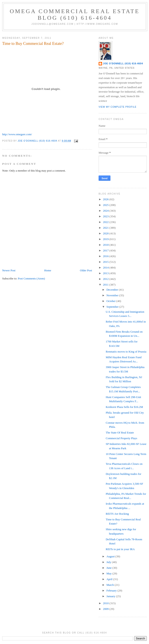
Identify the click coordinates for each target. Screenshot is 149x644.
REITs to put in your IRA (120, 549)
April (110, 579)
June (109, 568)
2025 (106, 205)
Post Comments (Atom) (32, 278)
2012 (106, 279)
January (111, 596)
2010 (106, 603)
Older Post (86, 270)
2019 (106, 239)
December (113, 290)
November (113, 295)
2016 (106, 256)
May (109, 573)
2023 (106, 216)
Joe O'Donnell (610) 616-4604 (123, 64)
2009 (106, 609)
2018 (106, 245)
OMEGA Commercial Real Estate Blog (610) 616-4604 (75, 15)
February (112, 590)
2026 (106, 199)
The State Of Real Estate (120, 433)
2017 (106, 250)
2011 (106, 285)
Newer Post (9, 270)
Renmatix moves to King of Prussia (126, 352)
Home (48, 270)
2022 (106, 222)
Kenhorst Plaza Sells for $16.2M (124, 407)
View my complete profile (118, 107)
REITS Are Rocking (117, 514)
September (113, 307)
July (109, 562)
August (111, 556)
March (111, 585)
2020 (106, 233)
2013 (106, 273)
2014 (106, 268)
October (111, 301)
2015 (106, 262)
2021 (106, 228)
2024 (106, 211)
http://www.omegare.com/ (17, 134)
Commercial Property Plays (121, 438)
